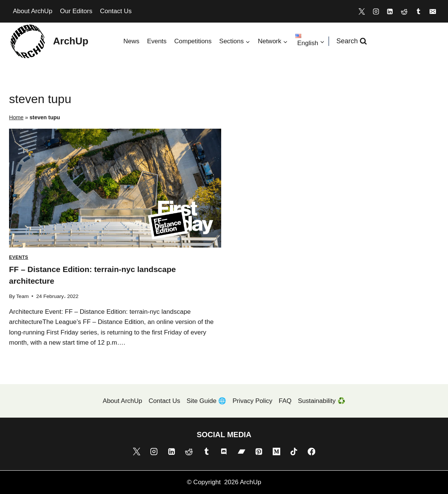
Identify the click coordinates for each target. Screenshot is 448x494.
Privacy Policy (252, 401)
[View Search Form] (352, 41)
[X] (361, 11)
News (131, 41)
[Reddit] (404, 11)
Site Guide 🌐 (206, 401)
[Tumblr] (418, 11)
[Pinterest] (259, 451)
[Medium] (276, 451)
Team (22, 296)
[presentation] (115, 188)
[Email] (433, 11)
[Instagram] (376, 11)
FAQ (285, 401)
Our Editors (76, 11)
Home (16, 117)
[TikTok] (294, 451)
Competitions (193, 41)
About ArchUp (33, 11)
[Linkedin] (390, 11)
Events (157, 41)
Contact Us (116, 11)
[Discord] (224, 451)
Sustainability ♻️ (322, 401)
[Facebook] (311, 451)
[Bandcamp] (241, 451)
